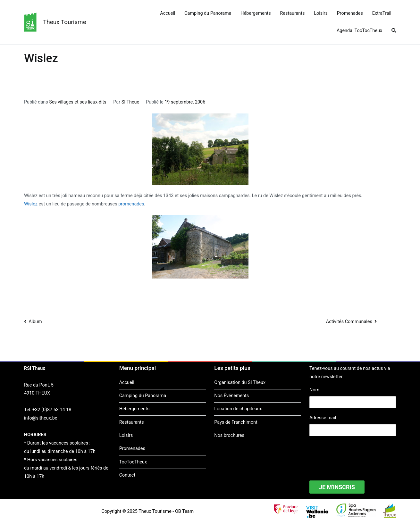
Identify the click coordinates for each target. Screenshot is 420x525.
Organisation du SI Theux (240, 383)
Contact (127, 475)
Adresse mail (323, 418)
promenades (131, 204)
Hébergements (256, 13)
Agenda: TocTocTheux (359, 31)
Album (35, 322)
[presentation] (358, 454)
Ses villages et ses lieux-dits (78, 102)
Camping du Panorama (208, 13)
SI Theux (130, 102)
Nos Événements (231, 396)
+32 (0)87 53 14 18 (52, 410)
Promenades (350, 13)
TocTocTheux (133, 462)
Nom (314, 390)
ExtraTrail (382, 13)
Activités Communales (349, 322)
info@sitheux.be (41, 418)
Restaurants (293, 13)
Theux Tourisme (65, 22)
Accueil (168, 13)
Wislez (31, 204)
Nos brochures (229, 435)
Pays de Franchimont (236, 422)
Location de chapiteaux (238, 409)
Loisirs (321, 13)
